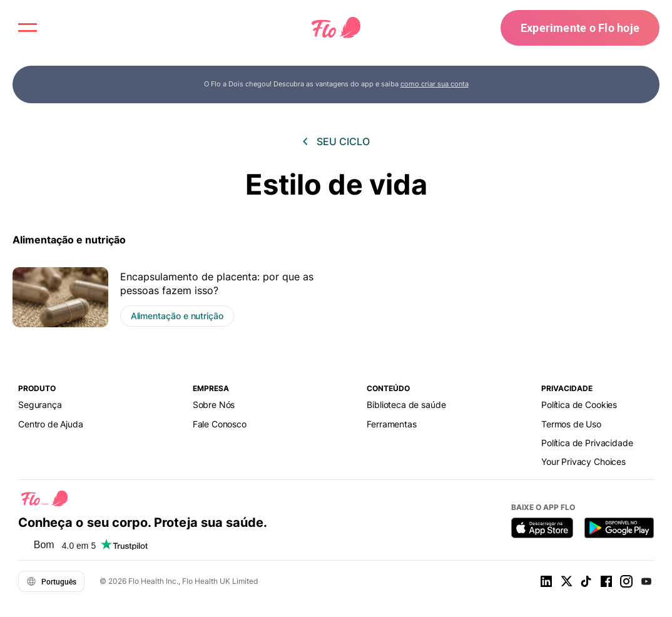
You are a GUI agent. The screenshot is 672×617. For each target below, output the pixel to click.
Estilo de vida (336, 184)
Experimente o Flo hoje (580, 28)
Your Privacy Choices (583, 461)
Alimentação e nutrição (69, 240)
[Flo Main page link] (336, 28)
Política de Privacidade (587, 443)
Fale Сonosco (220, 424)
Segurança (40, 405)
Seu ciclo (343, 141)
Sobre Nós (214, 405)
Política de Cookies (579, 405)
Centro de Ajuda (51, 424)
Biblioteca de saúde (406, 405)
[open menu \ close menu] (28, 28)
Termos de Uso (571, 424)
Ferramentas (391, 424)
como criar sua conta (435, 84)
